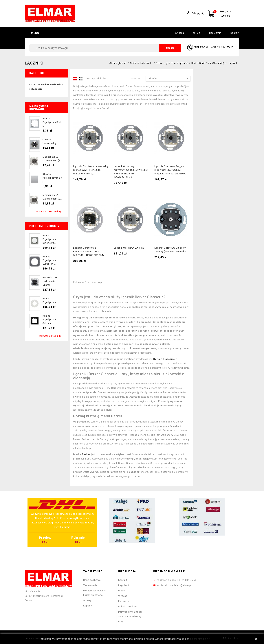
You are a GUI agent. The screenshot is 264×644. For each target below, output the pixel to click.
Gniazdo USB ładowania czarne (50, 281)
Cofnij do (46, 87)
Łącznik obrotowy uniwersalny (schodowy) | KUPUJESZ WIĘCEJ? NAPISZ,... (91, 170)
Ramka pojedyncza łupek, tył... (49, 260)
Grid (75, 79)
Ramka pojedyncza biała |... (52, 122)
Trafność (168, 79)
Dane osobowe (92, 580)
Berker (86, 454)
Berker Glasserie (164, 359)
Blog (121, 622)
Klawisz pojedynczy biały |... (52, 178)
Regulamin (215, 33)
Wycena (180, 33)
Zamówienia (90, 585)
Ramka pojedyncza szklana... (49, 319)
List (81, 79)
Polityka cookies (128, 607)
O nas (197, 33)
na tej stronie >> (200, 639)
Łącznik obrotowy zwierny (129, 248)
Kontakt (235, 33)
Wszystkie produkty (50, 336)
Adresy (87, 600)
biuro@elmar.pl (183, 585)
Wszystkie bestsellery (49, 212)
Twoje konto (93, 571)
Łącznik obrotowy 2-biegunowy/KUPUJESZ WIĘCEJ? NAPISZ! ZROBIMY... (90, 251)
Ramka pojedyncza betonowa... (49, 239)
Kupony (88, 606)
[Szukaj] (105, 48)
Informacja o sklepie (169, 571)
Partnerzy (124, 601)
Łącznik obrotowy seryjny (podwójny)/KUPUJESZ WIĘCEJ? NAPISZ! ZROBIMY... (171, 170)
